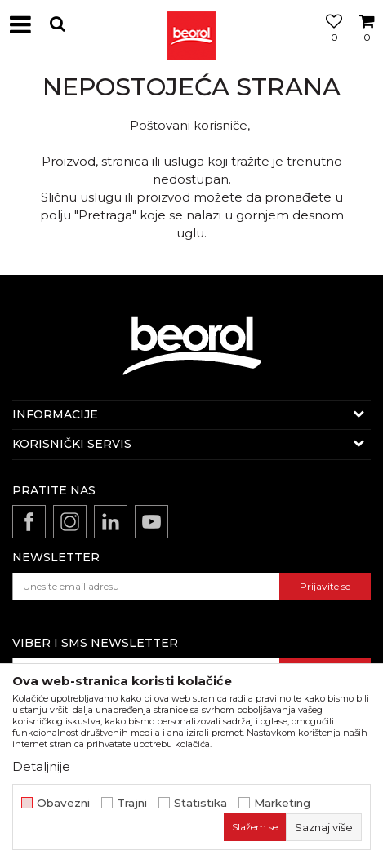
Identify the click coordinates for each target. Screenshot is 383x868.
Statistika (200, 803)
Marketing (282, 803)
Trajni (132, 803)
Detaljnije (41, 766)
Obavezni (63, 803)
